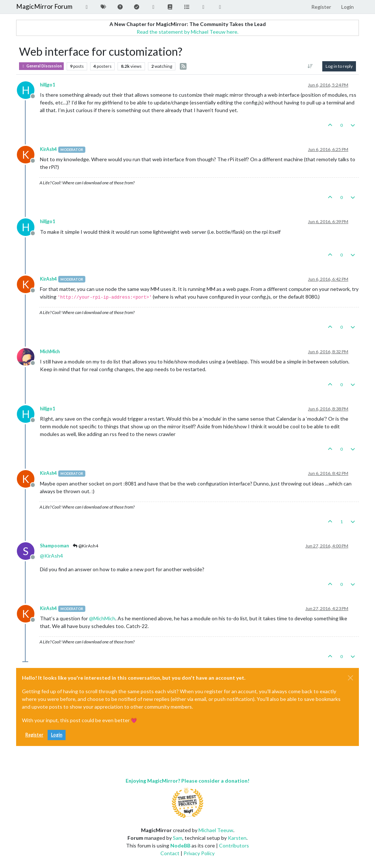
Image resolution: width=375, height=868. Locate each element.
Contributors (234, 845)
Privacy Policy (199, 853)
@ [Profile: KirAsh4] (51, 556)
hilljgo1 (47, 85)
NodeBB (180, 845)
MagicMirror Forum (44, 6)
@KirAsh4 (85, 546)
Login (57, 735)
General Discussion (41, 66)
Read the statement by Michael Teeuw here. (187, 32)
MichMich (50, 352)
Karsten (237, 838)
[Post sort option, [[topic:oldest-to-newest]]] (310, 66)
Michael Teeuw (216, 830)
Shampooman (54, 546)
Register (34, 735)
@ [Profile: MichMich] (102, 618)
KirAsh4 (48, 149)
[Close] (350, 678)
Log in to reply (339, 66)
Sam (178, 838)
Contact (170, 853)
